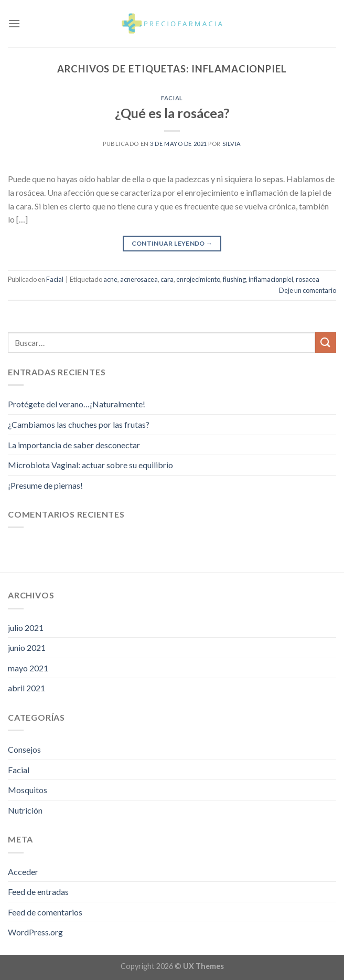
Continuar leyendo (172, 243)
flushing (234, 279)
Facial (172, 98)
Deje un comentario (308, 290)
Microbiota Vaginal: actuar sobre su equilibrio (90, 465)
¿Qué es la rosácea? (172, 113)
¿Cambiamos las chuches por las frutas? (79, 424)
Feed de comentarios (45, 912)
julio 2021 (26, 628)
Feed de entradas (38, 892)
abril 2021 (26, 688)
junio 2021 (27, 647)
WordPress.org (35, 932)
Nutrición (25, 810)
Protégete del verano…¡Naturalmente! (77, 404)
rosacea (308, 279)
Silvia (232, 144)
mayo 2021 (28, 668)
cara (167, 279)
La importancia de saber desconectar (74, 445)
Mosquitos (28, 790)
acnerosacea (139, 279)
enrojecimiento (198, 279)
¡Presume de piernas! (45, 485)
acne (110, 279)
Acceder (23, 872)
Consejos (24, 749)
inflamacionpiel (271, 279)
